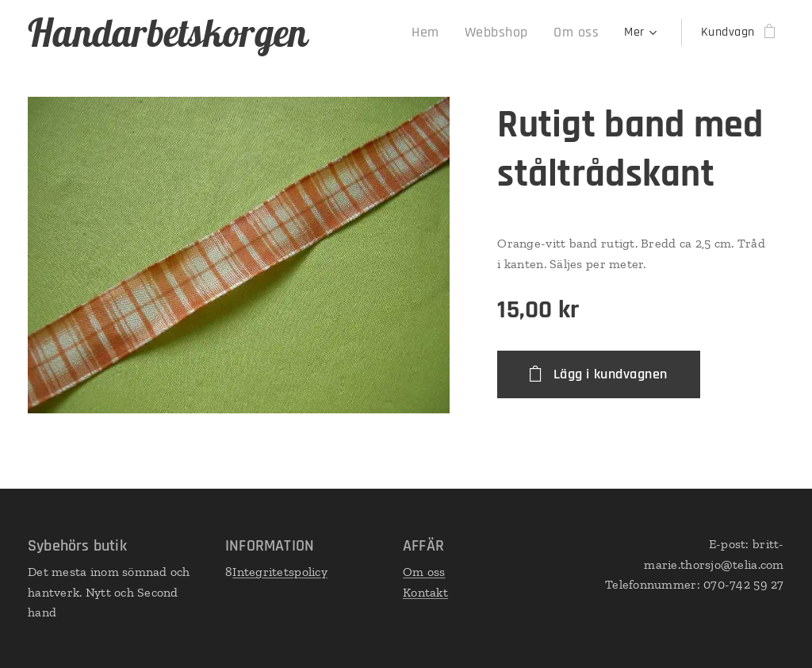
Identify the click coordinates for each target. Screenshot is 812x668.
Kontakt (425, 592)
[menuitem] (444, 33)
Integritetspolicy (280, 572)
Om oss (424, 572)
